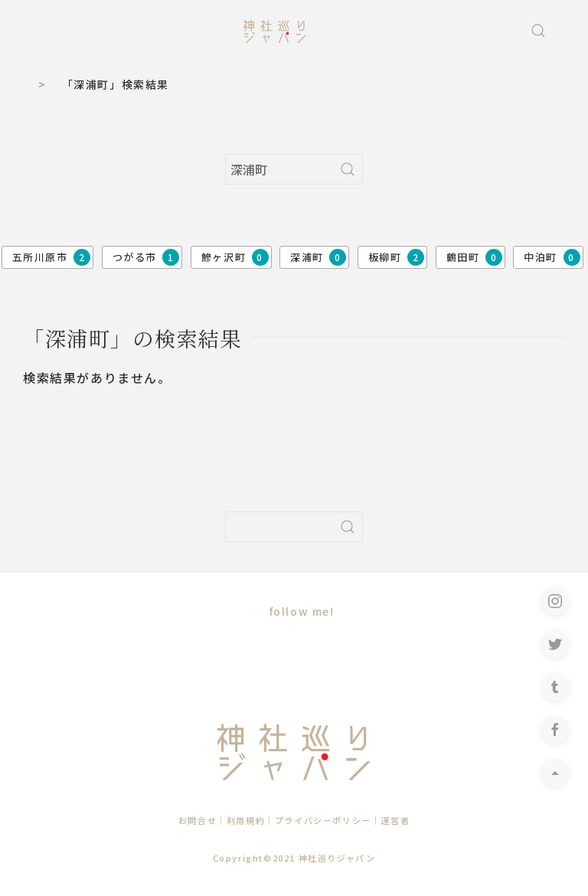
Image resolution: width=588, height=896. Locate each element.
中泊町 (552, 257)
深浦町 (318, 257)
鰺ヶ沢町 (235, 257)
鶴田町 (474, 257)
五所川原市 (52, 257)
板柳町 (396, 257)
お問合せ (198, 820)
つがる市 (146, 257)
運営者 (395, 820)
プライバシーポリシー (323, 820)
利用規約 (246, 820)
